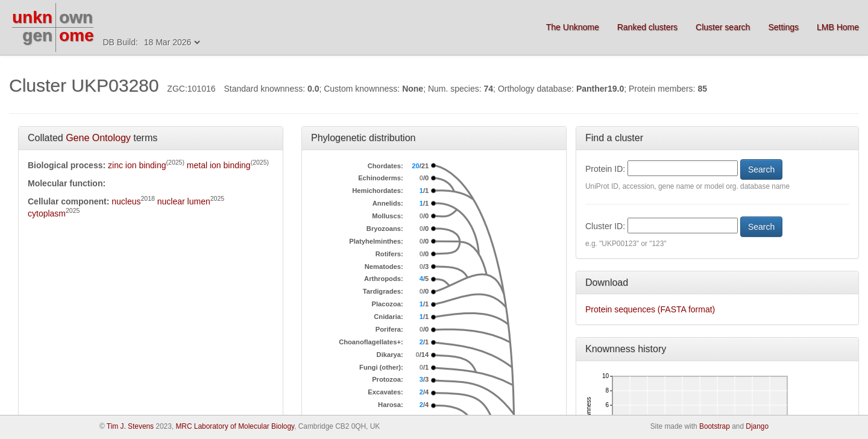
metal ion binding (219, 165)
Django (757, 426)
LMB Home (838, 27)
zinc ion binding (137, 165)
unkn (32, 17)
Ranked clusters (647, 27)
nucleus (126, 201)
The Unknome (573, 27)
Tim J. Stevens (130, 426)
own (76, 17)
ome (77, 35)
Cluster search (723, 27)
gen (37, 35)
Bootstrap (715, 426)
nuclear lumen (184, 201)
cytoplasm (47, 213)
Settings (783, 27)
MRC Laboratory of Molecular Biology (235, 426)
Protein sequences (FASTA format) (650, 309)
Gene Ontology (98, 138)
